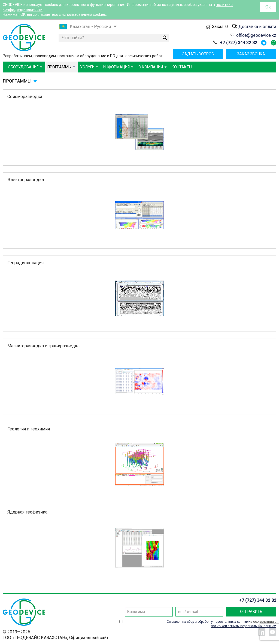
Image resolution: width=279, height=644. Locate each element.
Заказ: (220, 27)
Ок (268, 7)
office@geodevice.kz (256, 35)
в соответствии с (222, 624)
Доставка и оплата (257, 27)
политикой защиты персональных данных (243, 626)
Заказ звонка (251, 54)
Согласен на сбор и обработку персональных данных (207, 622)
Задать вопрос (198, 54)
